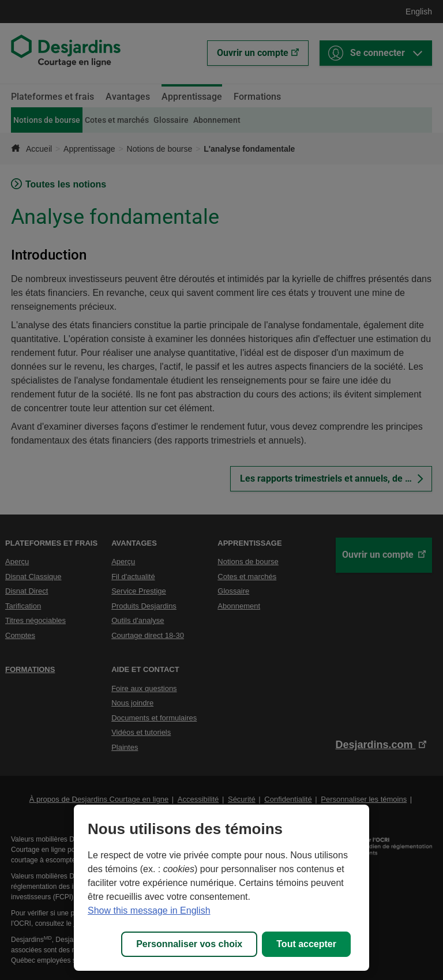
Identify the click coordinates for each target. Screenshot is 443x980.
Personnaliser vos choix (189, 944)
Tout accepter (306, 944)
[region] (221, 888)
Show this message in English (149, 910)
